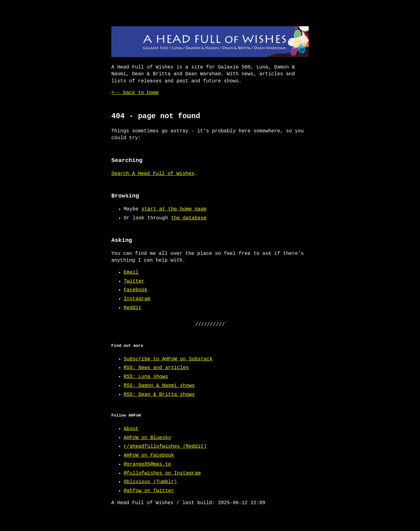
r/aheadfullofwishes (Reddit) (165, 446)
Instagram (137, 299)
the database (189, 218)
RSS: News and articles (156, 368)
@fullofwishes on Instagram (162, 473)
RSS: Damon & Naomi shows (159, 386)
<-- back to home (135, 93)
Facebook (136, 290)
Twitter (134, 281)
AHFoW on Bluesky (147, 438)
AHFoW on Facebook (149, 455)
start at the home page (174, 209)
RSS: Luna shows (146, 377)
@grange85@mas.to (147, 464)
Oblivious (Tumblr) (150, 482)
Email (131, 272)
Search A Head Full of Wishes (153, 174)
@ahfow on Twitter (149, 491)
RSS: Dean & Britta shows (159, 395)
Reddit (133, 308)
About (131, 429)
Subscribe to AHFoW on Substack (168, 359)
